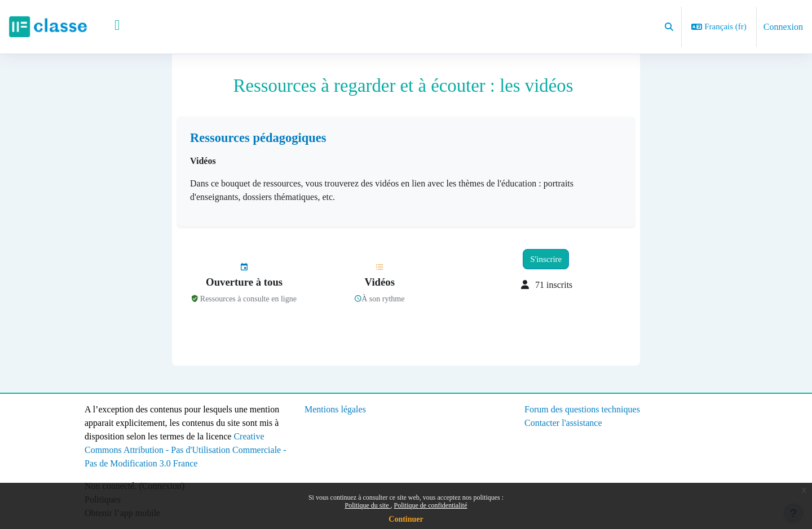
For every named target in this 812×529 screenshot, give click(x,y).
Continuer (406, 519)
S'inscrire (546, 274)
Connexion (783, 27)
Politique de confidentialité (431, 505)
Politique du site (368, 505)
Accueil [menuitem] (114, 27)
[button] (669, 27)
